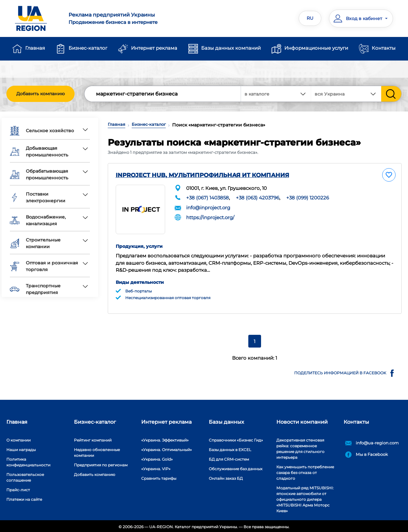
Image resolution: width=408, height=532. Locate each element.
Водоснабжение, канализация (38, 220)
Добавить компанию (40, 94)
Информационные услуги (316, 48)
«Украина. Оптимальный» (167, 448)
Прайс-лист (18, 488)
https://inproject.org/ (210, 217)
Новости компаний (302, 420)
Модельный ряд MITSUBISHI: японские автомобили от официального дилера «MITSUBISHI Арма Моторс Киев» (305, 498)
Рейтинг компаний (93, 439)
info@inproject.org (208, 208)
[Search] (163, 94)
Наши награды (21, 448)
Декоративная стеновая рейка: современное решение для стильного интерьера (300, 447)
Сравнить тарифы (159, 477)
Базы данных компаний (231, 48)
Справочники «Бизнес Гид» (236, 439)
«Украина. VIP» (156, 467)
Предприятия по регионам (101, 463)
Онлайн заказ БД (226, 477)
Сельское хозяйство (42, 131)
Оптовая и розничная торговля (44, 266)
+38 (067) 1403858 (208, 198)
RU (310, 18)
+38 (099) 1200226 (308, 198)
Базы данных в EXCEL (230, 448)
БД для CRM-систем (229, 458)
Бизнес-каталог (88, 48)
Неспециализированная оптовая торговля (168, 296)
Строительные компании (35, 243)
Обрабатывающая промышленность (39, 174)
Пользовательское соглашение (25, 476)
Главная (35, 48)
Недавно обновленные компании (97, 451)
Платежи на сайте (24, 498)
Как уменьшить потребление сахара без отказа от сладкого (305, 471)
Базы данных (226, 420)
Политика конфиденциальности (28, 460)
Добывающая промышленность (39, 151)
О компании (18, 439)
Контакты (384, 48)
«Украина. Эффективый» (165, 439)
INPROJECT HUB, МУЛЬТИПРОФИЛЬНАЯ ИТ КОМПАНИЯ (202, 175)
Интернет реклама (154, 48)
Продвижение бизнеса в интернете (132, 18)
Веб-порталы (138, 289)
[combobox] (346, 94)
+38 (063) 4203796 (258, 198)
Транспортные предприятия (35, 289)
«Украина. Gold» (157, 458)
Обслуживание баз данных (236, 467)
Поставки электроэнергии (38, 197)
